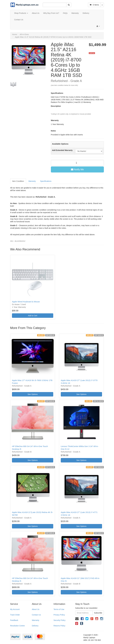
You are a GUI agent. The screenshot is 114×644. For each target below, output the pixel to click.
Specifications (46, 181)
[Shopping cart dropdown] (102, 5)
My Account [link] (15, 609)
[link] (82, 619)
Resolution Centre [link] (17, 626)
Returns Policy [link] (59, 626)
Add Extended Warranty (62, 150)
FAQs (65, 13)
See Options (33, 394)
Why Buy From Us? (51, 13)
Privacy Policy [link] (59, 615)
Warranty (75, 13)
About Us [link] (36, 609)
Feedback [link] (14, 620)
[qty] (77, 163)
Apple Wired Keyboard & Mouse (26, 302)
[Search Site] (69, 5)
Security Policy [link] (59, 620)
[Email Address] (84, 613)
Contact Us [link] (36, 615)
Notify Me (77, 169)
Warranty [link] (36, 620)
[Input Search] (55, 5)
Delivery (86, 13)
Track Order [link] (15, 615)
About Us (36, 13)
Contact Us (19, 20)
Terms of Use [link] (59, 609)
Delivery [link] (35, 626)
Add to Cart (33, 316)
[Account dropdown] (98, 26)
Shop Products (21, 13)
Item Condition (18, 181)
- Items (94, 5)
